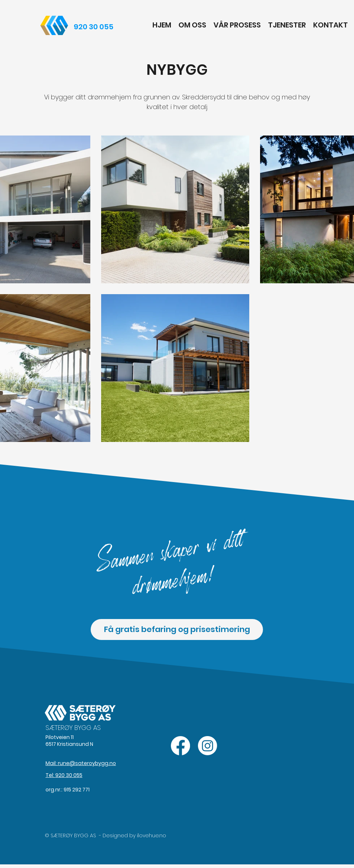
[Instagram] (208, 746)
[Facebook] (180, 746)
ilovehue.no (152, 835)
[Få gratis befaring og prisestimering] (177, 629)
